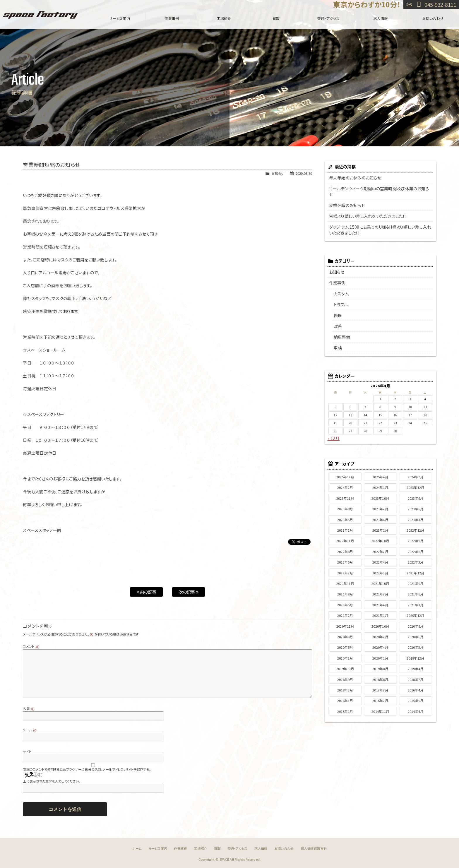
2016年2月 (380, 701)
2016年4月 (416, 690)
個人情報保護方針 (314, 848)
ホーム (137, 848)
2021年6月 (416, 594)
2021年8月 (345, 594)
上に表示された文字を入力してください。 (52, 781)
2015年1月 (345, 711)
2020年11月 (345, 626)
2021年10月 (380, 583)
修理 (338, 315)
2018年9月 (345, 679)
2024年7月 (416, 477)
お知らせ (278, 173)
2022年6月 (416, 552)
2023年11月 (345, 498)
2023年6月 (416, 509)
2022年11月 (345, 541)
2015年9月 (416, 701)
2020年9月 (416, 626)
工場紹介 (224, 18)
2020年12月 (415, 615)
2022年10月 (380, 541)
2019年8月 (380, 669)
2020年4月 (380, 647)
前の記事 (147, 592)
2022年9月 (416, 541)
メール (30, 730)
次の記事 (189, 592)
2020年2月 (345, 658)
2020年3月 (416, 647)
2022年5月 (345, 562)
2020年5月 (345, 647)
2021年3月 (416, 605)
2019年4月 (416, 669)
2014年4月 (416, 711)
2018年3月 (345, 690)
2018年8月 (380, 679)
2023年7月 (380, 509)
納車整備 (342, 337)
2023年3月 (416, 520)
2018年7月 (416, 679)
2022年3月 (416, 562)
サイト (27, 751)
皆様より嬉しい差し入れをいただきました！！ (368, 216)
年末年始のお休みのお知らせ (355, 178)
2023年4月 (380, 520)
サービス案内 (120, 18)
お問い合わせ (409, 4)
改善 (338, 326)
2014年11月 (380, 711)
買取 (276, 18)
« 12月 (334, 438)
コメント (31, 646)
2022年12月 (415, 530)
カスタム (341, 294)
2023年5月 (345, 520)
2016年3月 (345, 701)
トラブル (341, 304)
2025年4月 (380, 477)
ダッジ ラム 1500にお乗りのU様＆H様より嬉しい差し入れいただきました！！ (380, 230)
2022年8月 (345, 552)
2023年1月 (380, 530)
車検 (338, 348)
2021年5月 (345, 605)
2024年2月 (345, 487)
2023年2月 (345, 530)
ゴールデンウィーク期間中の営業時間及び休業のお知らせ (379, 191)
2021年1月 (380, 615)
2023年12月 (415, 487)
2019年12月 (415, 658)
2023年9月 (416, 498)
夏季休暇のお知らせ (347, 205)
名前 (28, 708)
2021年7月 (380, 594)
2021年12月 (415, 573)
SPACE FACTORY (40, 15)
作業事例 (172, 18)
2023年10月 (380, 498)
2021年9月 (416, 583)
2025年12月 (345, 477)
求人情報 (381, 18)
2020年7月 (380, 637)
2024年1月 (380, 487)
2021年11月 (345, 583)
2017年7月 (380, 690)
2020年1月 (380, 658)
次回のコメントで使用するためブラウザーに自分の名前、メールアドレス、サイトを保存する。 (87, 769)
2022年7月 (380, 552)
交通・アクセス (328, 18)
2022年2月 (345, 573)
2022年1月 (380, 573)
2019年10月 (345, 669)
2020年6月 (416, 637)
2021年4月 (380, 605)
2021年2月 (345, 615)
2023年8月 (345, 509)
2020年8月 (345, 637)
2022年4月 (380, 562)
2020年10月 (380, 626)
